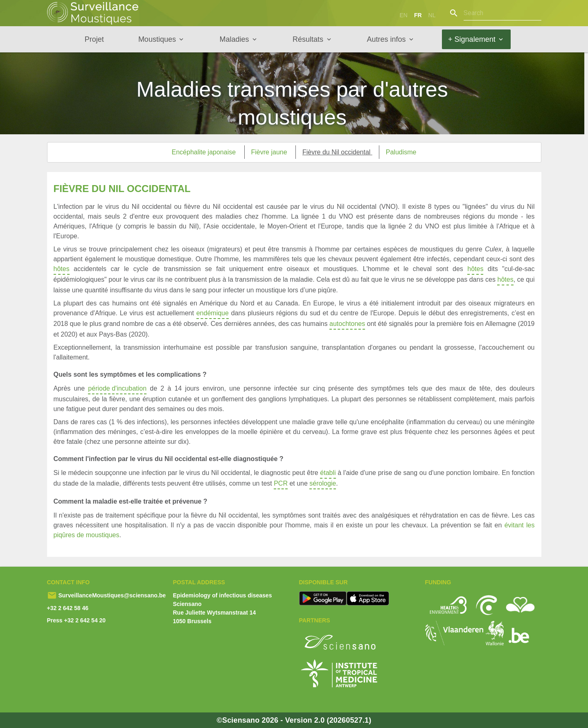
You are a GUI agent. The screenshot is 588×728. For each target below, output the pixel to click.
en (403, 15)
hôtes (62, 270)
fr (418, 15)
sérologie (323, 485)
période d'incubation (117, 390)
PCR (281, 485)
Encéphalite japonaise (205, 152)
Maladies (234, 39)
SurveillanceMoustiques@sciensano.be (112, 595)
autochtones (347, 325)
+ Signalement (472, 39)
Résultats (308, 39)
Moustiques (157, 39)
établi (328, 474)
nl (432, 15)
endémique (213, 314)
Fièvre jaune (270, 152)
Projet (94, 39)
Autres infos (386, 39)
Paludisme (401, 152)
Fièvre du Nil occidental (337, 152)
